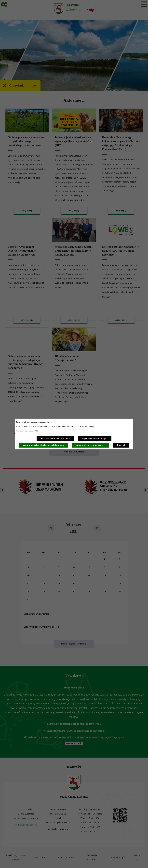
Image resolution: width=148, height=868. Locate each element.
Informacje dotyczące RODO (27, 431)
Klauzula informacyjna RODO (55, 439)
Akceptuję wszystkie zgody (91, 445)
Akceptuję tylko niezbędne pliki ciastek (44, 445)
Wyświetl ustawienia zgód (95, 439)
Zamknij (121, 445)
